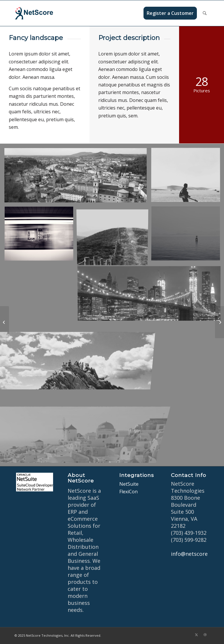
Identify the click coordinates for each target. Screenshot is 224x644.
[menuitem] (170, 13)
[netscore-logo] (43, 13)
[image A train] (41, 236)
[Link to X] (196, 635)
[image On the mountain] (78, 354)
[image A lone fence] (115, 236)
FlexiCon (128, 492)
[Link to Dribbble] (205, 635)
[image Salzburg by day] (78, 177)
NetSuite (129, 484)
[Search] (205, 13)
